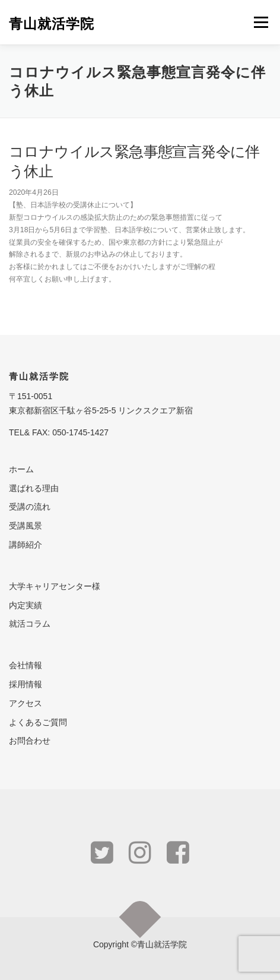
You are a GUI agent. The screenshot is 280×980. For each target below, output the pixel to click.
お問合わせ (30, 741)
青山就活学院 (52, 23)
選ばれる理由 (34, 488)
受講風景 (26, 526)
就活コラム (30, 624)
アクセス (26, 703)
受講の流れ (30, 507)
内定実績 (26, 605)
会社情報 (26, 665)
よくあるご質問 (38, 722)
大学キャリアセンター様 (55, 586)
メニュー (261, 22)
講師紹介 (26, 545)
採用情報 (26, 684)
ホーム (21, 469)
